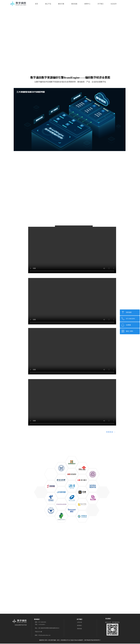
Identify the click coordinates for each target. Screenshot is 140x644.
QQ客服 (128, 325)
